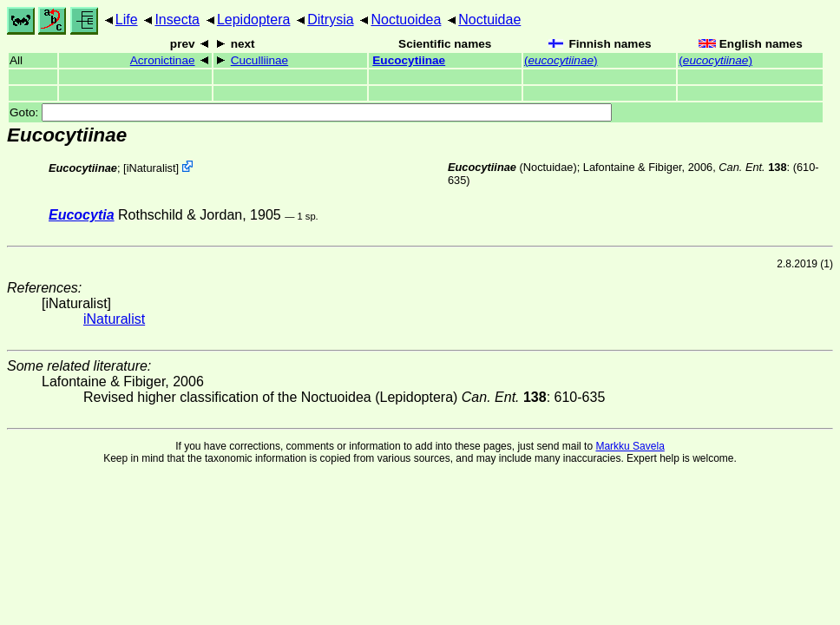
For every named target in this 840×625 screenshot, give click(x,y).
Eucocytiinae (409, 60)
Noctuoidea (406, 20)
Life (127, 20)
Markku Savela (630, 446)
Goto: (311, 112)
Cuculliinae (260, 60)
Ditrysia (330, 20)
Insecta (177, 20)
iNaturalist (151, 168)
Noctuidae (489, 20)
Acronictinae (163, 60)
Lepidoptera (254, 20)
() (561, 60)
